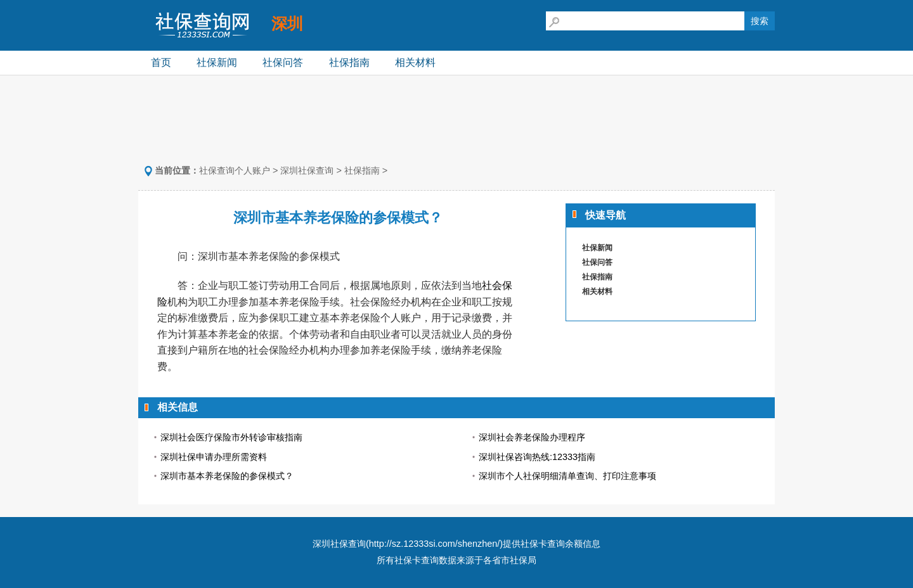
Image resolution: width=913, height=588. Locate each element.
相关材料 (415, 62)
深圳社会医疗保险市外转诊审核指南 (231, 437)
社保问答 (283, 62)
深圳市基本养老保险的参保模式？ (227, 476)
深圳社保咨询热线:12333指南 (537, 457)
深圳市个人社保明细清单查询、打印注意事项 (567, 476)
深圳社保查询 (307, 170)
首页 (161, 62)
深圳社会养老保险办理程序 (532, 437)
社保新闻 (217, 62)
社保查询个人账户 (235, 170)
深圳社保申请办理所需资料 (214, 457)
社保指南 (349, 62)
